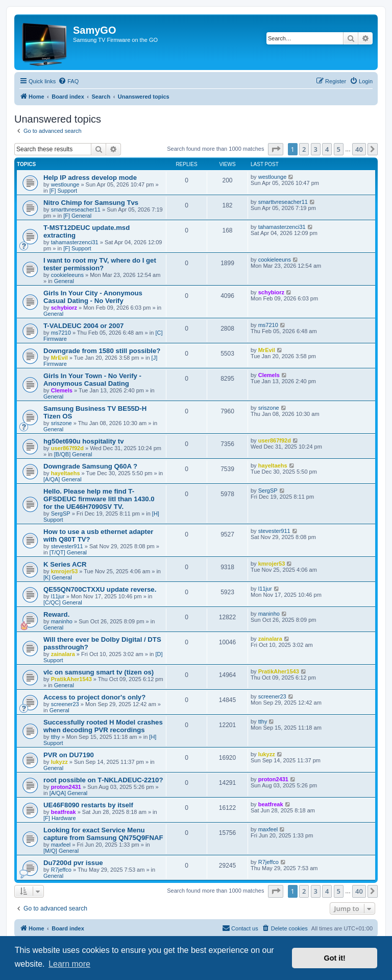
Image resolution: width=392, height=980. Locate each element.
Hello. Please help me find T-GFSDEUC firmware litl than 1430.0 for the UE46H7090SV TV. (99, 499)
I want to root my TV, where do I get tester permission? (100, 264)
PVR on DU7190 (69, 755)
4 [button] (327, 149)
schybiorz (64, 308)
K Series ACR (65, 564)
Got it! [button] (335, 958)
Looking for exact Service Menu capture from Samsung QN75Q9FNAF (103, 834)
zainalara (63, 654)
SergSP (61, 514)
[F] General (77, 216)
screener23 (65, 704)
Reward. (56, 614)
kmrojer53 (65, 571)
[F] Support (63, 191)
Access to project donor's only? (94, 697)
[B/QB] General (73, 454)
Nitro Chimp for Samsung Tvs (91, 203)
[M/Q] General (61, 851)
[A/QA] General (63, 479)
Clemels (62, 390)
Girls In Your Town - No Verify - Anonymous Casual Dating (92, 380)
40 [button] (359, 149)
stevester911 (67, 546)
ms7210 (61, 333)
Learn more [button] (69, 964)
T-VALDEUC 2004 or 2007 (83, 326)
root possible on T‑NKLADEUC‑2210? (103, 780)
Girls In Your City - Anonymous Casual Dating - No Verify (93, 297)
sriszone (62, 423)
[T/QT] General (68, 552)
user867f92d (67, 448)
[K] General (58, 577)
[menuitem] (68, 81)
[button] (276, 149)
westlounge (65, 184)
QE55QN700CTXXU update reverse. (100, 589)
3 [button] (316, 149)
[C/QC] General (63, 602)
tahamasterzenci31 (75, 242)
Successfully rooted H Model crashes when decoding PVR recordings (103, 726)
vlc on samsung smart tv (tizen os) (99, 672)
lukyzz (59, 762)
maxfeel (61, 845)
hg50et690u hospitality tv (84, 441)
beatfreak (64, 812)
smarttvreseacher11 (76, 209)
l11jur (58, 596)
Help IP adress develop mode (90, 178)
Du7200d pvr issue (73, 863)
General (64, 281)
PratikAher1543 (71, 679)
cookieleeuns (67, 275)
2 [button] (304, 149)
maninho (62, 621)
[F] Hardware (60, 818)
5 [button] (339, 149)
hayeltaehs (66, 473)
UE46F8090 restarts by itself (88, 805)
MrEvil (59, 358)
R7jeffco (61, 870)
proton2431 (66, 787)
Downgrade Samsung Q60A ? (90, 466)
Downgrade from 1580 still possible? (102, 351)
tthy (56, 737)
